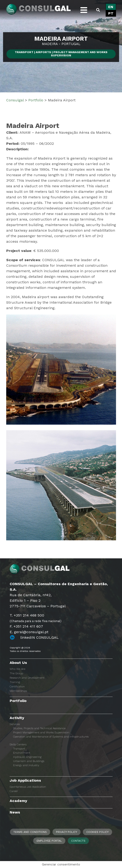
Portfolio (18, 701)
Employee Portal (49, 841)
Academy (18, 801)
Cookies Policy (97, 832)
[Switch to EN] (111, 7)
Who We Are (17, 669)
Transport (19, 749)
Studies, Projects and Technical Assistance (39, 728)
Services (15, 724)
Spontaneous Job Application (28, 787)
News (15, 812)
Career (14, 791)
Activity (17, 718)
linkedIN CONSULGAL (39, 637)
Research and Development (27, 678)
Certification (17, 687)
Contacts (78, 841)
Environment (22, 753)
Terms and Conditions (30, 832)
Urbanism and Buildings (29, 761)
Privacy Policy (67, 832)
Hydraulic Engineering (27, 757)
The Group (16, 673)
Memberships (18, 691)
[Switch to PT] (111, 13)
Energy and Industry (26, 765)
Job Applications (25, 780)
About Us (18, 663)
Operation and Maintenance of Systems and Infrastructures (51, 737)
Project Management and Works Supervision (41, 732)
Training (15, 682)
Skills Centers (18, 744)
